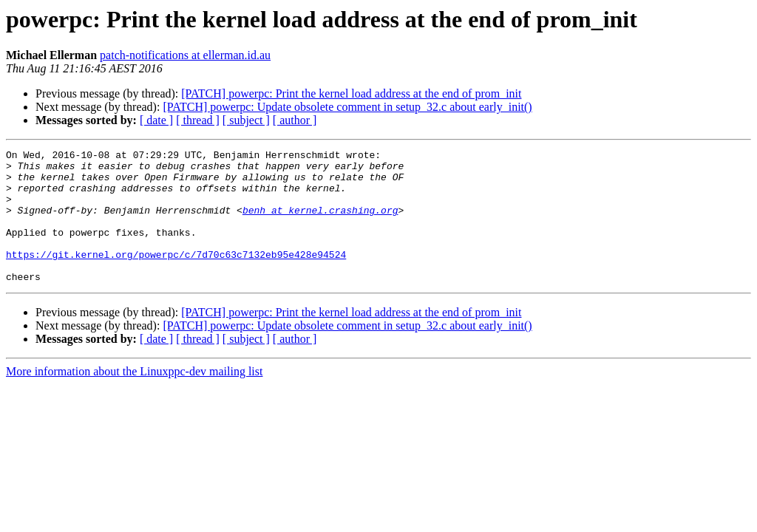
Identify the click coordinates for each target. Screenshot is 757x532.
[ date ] (156, 120)
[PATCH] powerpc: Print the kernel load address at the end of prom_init (351, 93)
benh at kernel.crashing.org (320, 223)
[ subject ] (246, 120)
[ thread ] (198, 120)
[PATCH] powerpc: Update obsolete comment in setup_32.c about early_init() (347, 107)
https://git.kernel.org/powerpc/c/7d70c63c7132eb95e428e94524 (176, 276)
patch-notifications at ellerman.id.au (185, 55)
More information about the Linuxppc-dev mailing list (134, 398)
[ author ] (295, 120)
